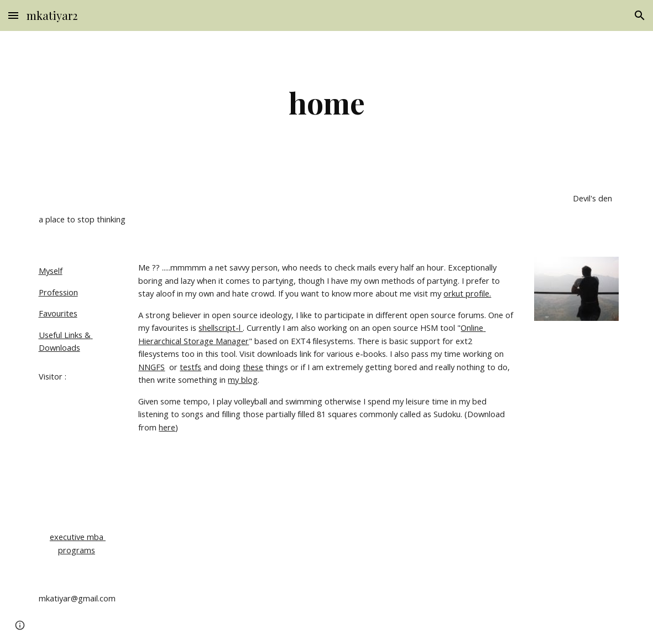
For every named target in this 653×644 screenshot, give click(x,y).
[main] (327, 103)
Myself (51, 271)
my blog (243, 380)
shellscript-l (221, 328)
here (167, 427)
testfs (190, 367)
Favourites (58, 313)
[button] (13, 15)
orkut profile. (467, 293)
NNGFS (152, 367)
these (253, 367)
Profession (58, 292)
